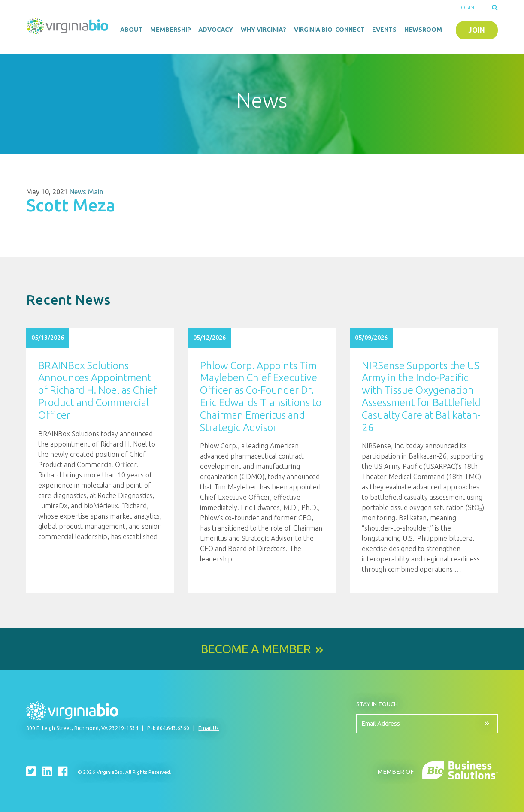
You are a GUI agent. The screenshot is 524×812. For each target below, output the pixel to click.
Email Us (209, 728)
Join (477, 30)
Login (466, 8)
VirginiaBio (67, 28)
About (131, 30)
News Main (86, 192)
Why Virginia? (264, 30)
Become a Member (256, 649)
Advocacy (216, 30)
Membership (171, 30)
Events (384, 30)
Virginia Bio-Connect (329, 30)
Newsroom (423, 30)
